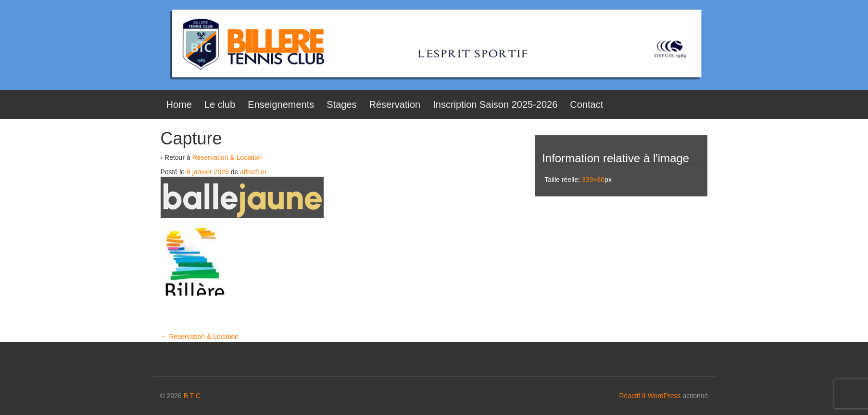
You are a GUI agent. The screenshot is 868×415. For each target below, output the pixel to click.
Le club (220, 104)
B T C (192, 396)
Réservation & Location (227, 157)
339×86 (593, 180)
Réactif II (633, 396)
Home (179, 104)
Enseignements (281, 104)
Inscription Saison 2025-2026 (495, 104)
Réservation (395, 104)
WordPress (664, 396)
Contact (586, 104)
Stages (341, 104)
